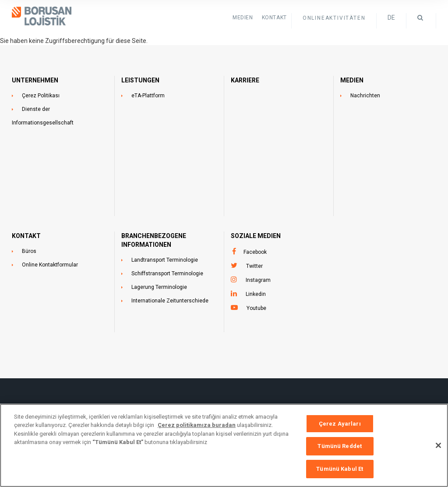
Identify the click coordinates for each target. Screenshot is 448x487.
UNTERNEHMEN (35, 80)
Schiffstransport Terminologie (167, 274)
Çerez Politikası (41, 96)
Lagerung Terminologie (159, 287)
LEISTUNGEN (140, 80)
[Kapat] (438, 451)
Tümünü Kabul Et (340, 475)
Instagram (258, 280)
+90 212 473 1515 (251, 408)
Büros (29, 251)
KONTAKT (274, 18)
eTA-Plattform (148, 96)
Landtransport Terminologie (165, 260)
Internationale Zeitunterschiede (170, 301)
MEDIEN (352, 80)
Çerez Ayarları (340, 429)
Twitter (254, 266)
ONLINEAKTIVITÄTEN (334, 18)
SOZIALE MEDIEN (256, 236)
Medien (243, 18)
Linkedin (256, 294)
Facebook (255, 252)
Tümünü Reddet (340, 452)
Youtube (256, 308)
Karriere (245, 80)
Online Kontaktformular (50, 265)
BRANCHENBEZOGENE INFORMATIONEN (154, 240)
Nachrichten (365, 96)
